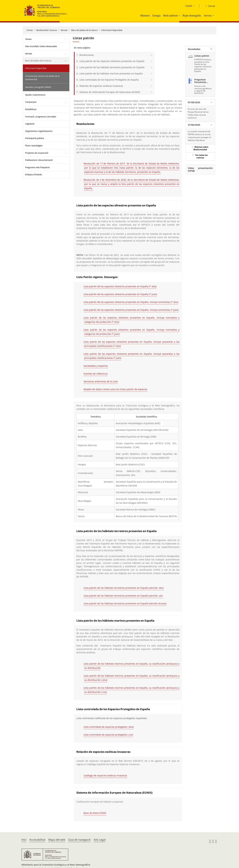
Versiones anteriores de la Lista (101, 381)
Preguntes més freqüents (37, 167)
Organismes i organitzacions (39, 131)
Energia (156, 16)
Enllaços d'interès (34, 174)
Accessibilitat (37, 840)
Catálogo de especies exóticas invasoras (105, 775)
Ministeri (145, 16)
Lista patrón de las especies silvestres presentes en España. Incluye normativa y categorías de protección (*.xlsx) (131, 320)
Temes (28, 39)
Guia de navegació (79, 840)
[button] (180, 15)
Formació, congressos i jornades (41, 117)
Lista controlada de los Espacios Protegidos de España (109, 80)
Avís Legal (100, 840)
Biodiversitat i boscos (47, 30)
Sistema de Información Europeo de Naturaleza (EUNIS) (110, 92)
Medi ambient (170, 16)
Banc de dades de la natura (84, 30)
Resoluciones (87, 55)
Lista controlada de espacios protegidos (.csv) (108, 735)
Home (30, 30)
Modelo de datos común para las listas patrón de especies (115, 389)
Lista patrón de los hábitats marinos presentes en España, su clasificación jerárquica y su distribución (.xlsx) (131, 678)
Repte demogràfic (192, 16)
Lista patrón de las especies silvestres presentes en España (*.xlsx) (120, 286)
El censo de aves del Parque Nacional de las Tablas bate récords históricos (198, 113)
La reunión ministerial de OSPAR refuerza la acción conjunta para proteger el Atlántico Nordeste (199, 136)
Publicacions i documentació (39, 160)
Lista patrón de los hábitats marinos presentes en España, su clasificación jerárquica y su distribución (131, 666)
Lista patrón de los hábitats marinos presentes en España (111, 73)
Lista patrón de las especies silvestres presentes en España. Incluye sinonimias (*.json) (131, 310)
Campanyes (31, 102)
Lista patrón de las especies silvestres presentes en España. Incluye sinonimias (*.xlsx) (131, 302)
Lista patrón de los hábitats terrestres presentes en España (112, 67)
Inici (24, 840)
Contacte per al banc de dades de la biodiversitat (42, 78)
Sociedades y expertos (96, 366)
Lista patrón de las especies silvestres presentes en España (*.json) (120, 294)
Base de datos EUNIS (95, 813)
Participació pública (35, 138)
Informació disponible (112, 30)
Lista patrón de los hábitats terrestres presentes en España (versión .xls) (123, 596)
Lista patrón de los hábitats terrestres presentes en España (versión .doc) (124, 588)
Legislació (30, 124)
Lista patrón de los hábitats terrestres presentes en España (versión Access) (125, 603)
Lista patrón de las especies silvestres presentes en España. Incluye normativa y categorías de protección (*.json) (131, 332)
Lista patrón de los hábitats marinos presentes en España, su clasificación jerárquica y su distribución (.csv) (131, 690)
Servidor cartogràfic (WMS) (38, 87)
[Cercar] (209, 6)
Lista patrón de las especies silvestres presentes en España (112, 61)
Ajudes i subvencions (35, 95)
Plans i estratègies (34, 146)
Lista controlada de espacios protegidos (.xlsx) (109, 727)
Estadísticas (31, 109)
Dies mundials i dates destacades (41, 46)
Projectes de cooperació (37, 153)
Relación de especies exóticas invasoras (101, 86)
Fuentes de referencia (96, 374)
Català (189, 6)
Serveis (208, 16)
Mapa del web (57, 840)
